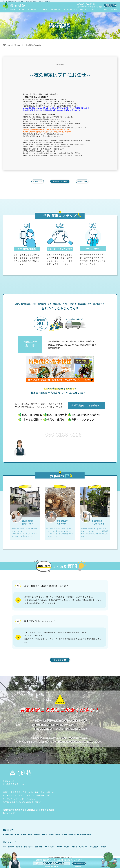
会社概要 (114, 10)
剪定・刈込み (32, 10)
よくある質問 (104, 10)
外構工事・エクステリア (88, 10)
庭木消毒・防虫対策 (70, 10)
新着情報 (12, 10)
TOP (4, 10)
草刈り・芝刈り (56, 10)
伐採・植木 (44, 10)
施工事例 (22, 10)
